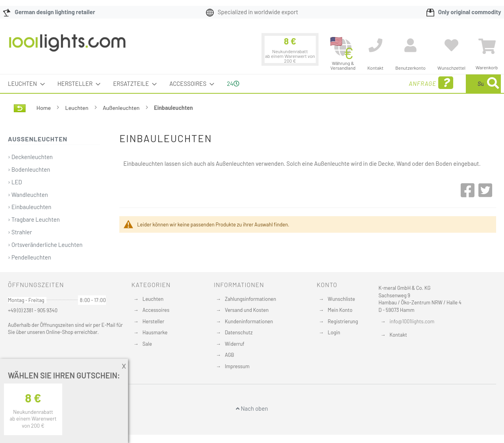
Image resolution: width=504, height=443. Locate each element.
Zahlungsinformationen (250, 299)
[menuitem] (24, 84)
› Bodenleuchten (29, 169)
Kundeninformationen (249, 321)
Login (334, 332)
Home (44, 108)
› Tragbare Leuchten (34, 219)
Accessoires (156, 310)
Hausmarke (155, 332)
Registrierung (343, 321)
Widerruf (235, 344)
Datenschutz (239, 332)
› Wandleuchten (28, 195)
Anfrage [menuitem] (367, 83)
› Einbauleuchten (30, 207)
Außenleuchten (122, 108)
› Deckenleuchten (30, 157)
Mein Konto (340, 310)
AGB (230, 355)
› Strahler (20, 232)
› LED (15, 182)
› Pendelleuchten (30, 257)
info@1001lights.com (412, 321)
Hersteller (153, 321)
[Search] (493, 84)
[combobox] (444, 84)
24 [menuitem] (233, 83)
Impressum (237, 366)
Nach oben (252, 408)
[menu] (252, 84)
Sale (147, 344)
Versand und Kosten (247, 310)
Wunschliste (341, 299)
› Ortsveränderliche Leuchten (45, 245)
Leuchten (78, 108)
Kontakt (398, 335)
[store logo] (67, 47)
